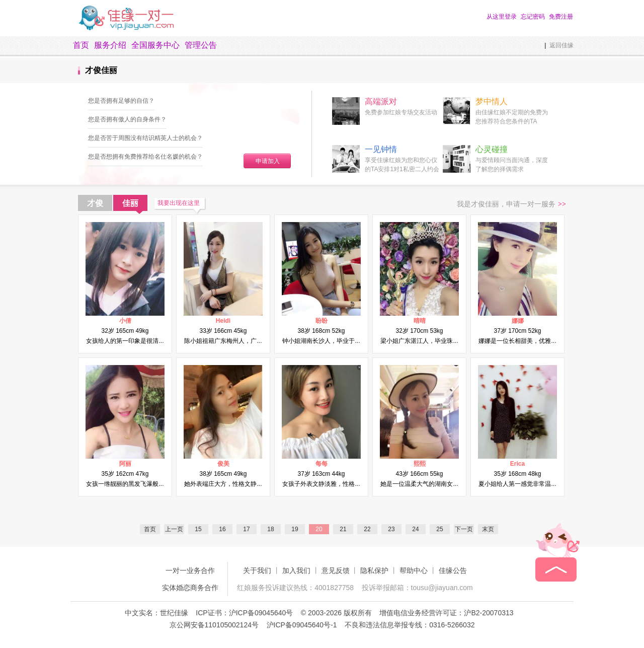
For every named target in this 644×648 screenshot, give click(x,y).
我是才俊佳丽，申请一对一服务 (511, 204)
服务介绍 (110, 45)
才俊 (95, 203)
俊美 (223, 464)
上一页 (174, 529)
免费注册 (561, 17)
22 (367, 529)
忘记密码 (533, 17)
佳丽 (130, 203)
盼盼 (321, 321)
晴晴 (420, 321)
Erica (517, 464)
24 (415, 529)
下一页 (464, 529)
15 (198, 529)
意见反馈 (336, 570)
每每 (321, 464)
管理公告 (201, 45)
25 (439, 529)
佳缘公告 (453, 570)
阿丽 (125, 464)
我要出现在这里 (179, 203)
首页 (81, 45)
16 (222, 529)
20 (319, 529)
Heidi (223, 321)
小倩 (125, 321)
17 (246, 529)
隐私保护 (374, 570)
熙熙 (420, 464)
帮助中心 (414, 570)
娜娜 (518, 321)
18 (270, 529)
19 (295, 529)
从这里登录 (502, 17)
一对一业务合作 (190, 570)
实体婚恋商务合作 (190, 588)
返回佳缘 (561, 45)
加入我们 (296, 570)
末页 (488, 529)
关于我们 (257, 570)
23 (391, 529)
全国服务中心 (155, 45)
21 (343, 529)
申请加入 (268, 161)
